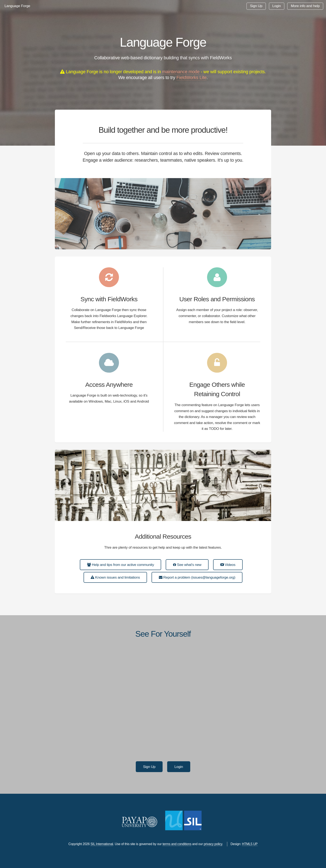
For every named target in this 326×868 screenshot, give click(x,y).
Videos (228, 565)
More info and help (305, 6)
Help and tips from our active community (121, 565)
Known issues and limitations (115, 577)
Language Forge (17, 6)
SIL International (102, 844)
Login (277, 6)
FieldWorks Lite (191, 77)
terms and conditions (177, 844)
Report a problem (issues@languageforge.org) (197, 577)
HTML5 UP (250, 844)
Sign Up (256, 6)
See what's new (187, 565)
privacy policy (213, 844)
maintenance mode (181, 72)
